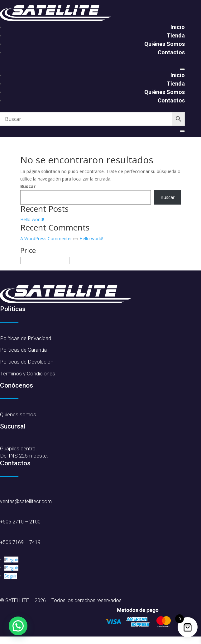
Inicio (178, 27)
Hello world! (32, 219)
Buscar (28, 186)
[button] (18, 626)
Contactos (171, 52)
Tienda (176, 35)
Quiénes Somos (165, 44)
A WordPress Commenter (46, 238)
